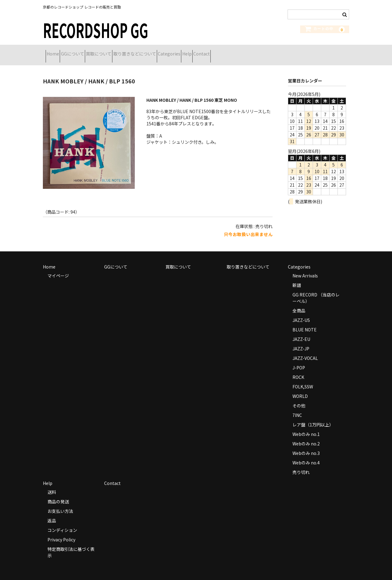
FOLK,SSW (303, 379)
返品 (52, 513)
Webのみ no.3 (306, 445)
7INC (297, 407)
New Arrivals (305, 268)
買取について (123, 51)
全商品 (299, 303)
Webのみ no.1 (306, 426)
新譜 (297, 277)
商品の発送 (58, 494)
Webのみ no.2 (306, 436)
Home (56, 51)
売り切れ (301, 464)
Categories (215, 51)
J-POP (299, 360)
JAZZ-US (301, 312)
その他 (299, 398)
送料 (52, 484)
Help (244, 51)
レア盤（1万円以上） (313, 417)
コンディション (62, 522)
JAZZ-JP (301, 341)
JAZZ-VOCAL (305, 350)
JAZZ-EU (301, 331)
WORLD (300, 388)
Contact (269, 51)
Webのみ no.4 (306, 455)
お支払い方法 (60, 503)
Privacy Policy (61, 532)
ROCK (298, 369)
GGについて (86, 51)
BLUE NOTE (305, 322)
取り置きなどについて (170, 51)
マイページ (58, 268)
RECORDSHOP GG (96, 30)
